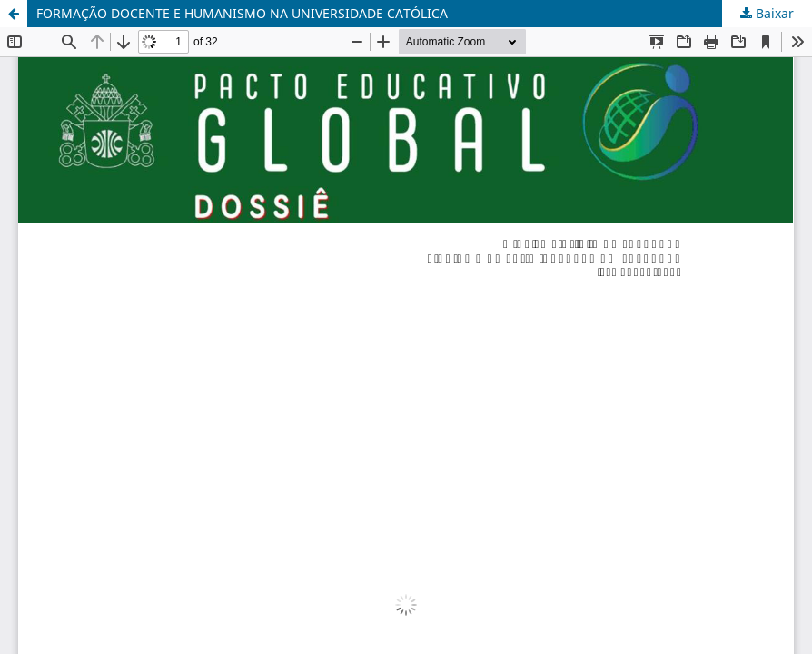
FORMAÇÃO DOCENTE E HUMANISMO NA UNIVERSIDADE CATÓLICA (242, 13)
